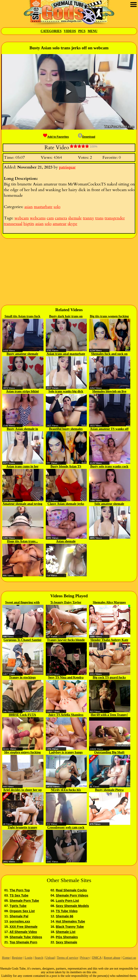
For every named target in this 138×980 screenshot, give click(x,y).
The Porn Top (20, 890)
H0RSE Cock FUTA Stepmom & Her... (22, 715)
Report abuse (112, 958)
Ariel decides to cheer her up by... (22, 790)
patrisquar (67, 167)
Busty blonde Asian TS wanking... (66, 467)
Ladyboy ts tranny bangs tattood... (66, 753)
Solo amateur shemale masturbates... (109, 504)
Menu (93, 31)
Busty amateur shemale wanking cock (22, 354)
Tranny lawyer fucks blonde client (66, 640)
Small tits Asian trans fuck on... (22, 317)
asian (28, 207)
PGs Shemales (67, 937)
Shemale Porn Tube (24, 901)
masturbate (43, 207)
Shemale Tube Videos (26, 937)
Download (87, 137)
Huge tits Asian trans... (22, 541)
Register (17, 958)
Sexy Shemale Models (72, 906)
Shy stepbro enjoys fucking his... (22, 753)
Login (28, 958)
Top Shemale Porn (23, 942)
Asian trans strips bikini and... (22, 392)
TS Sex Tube (19, 895)
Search (39, 958)
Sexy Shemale (66, 942)
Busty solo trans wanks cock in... (109, 467)
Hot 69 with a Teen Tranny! (109, 715)
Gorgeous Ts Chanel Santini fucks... (22, 640)
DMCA (97, 958)
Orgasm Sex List (22, 911)
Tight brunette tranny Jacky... (22, 828)
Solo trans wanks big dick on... (66, 392)
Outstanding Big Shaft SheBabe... (109, 753)
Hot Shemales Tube (70, 921)
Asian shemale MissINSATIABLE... (66, 542)
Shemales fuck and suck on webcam (109, 354)
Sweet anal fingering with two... (22, 603)
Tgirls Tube (18, 906)
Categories (51, 31)
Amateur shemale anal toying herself (22, 504)
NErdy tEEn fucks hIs (66, 790)
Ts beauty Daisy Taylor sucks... (66, 603)
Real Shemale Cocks (71, 890)
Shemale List (65, 932)
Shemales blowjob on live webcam (109, 392)
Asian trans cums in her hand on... (22, 467)
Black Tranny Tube (70, 927)
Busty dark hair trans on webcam (66, 317)
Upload (50, 958)
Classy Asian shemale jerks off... (66, 504)
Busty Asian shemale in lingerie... (22, 429)
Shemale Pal (19, 916)
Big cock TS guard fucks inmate (109, 678)
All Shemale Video (23, 932)
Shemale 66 (64, 916)
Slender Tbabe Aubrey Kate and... (109, 640)
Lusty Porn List (67, 901)
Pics (82, 31)
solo (57, 207)
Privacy (85, 958)
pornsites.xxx (20, 921)
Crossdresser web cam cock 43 (66, 828)
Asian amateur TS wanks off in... (109, 429)
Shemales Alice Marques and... (109, 603)
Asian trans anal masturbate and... (66, 354)
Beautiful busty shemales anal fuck (66, 429)
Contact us (129, 958)
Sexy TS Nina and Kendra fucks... (66, 678)
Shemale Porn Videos (72, 895)
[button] (69, 92)
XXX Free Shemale (23, 927)
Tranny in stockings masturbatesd (22, 678)
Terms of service (67, 958)
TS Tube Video (67, 911)
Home (6, 958)
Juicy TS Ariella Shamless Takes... (66, 715)
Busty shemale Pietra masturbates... (109, 790)
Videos (70, 31)
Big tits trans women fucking (109, 316)
